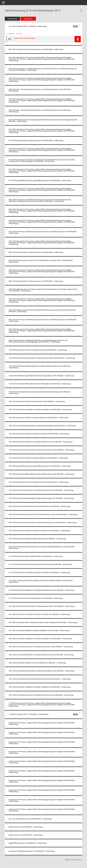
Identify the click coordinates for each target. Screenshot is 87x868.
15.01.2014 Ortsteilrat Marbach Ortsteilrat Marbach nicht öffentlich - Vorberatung (38, 458)
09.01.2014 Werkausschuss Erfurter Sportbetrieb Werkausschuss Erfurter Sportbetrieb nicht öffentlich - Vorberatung (42, 311)
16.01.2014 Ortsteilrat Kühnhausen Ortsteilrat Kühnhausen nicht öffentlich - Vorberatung (41, 490)
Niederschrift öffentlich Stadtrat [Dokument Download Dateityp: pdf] (25, 38)
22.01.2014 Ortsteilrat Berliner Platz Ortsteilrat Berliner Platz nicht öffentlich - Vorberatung (42, 606)
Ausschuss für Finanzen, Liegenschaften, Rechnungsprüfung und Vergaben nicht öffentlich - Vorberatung (42, 723)
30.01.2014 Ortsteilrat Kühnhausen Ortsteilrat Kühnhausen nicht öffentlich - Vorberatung (41, 695)
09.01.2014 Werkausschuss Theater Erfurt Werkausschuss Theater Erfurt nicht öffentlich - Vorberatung (41, 261)
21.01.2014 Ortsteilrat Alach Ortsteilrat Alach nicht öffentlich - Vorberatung (36, 598)
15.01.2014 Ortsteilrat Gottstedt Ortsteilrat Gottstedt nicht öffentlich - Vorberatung (39, 434)
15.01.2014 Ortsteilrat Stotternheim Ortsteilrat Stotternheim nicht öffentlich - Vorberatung (41, 450)
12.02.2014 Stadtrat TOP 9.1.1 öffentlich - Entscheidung (43, 714)
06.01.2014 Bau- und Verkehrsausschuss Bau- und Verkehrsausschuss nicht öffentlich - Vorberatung (40, 90)
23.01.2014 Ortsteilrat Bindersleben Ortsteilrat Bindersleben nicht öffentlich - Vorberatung (41, 671)
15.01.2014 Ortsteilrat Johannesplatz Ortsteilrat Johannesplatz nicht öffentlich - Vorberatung (42, 426)
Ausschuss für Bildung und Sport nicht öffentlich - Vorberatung (32, 851)
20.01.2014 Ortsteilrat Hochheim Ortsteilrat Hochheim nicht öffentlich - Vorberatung (39, 531)
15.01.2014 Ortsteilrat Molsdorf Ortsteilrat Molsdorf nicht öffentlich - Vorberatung (39, 418)
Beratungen (28, 19)
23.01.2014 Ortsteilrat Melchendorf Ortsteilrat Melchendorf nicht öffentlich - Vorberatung (41, 655)
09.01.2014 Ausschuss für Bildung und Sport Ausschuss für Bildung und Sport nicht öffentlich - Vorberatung (43, 232)
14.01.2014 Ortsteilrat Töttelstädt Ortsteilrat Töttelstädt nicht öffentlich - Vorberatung (40, 384)
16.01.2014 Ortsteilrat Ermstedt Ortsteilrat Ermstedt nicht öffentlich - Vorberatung (39, 482)
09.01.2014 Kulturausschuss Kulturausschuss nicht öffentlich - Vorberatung (36, 252)
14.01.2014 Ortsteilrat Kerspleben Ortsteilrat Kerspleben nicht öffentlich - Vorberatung (40, 409)
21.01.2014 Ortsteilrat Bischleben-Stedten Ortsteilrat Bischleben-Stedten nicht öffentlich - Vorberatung (41, 581)
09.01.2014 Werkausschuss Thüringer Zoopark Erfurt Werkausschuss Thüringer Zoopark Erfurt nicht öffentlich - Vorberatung (43, 290)
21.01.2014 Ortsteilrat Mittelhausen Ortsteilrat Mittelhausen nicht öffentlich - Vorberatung (41, 590)
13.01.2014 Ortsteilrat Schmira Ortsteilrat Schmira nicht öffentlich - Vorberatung (38, 350)
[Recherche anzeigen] (81, 11)
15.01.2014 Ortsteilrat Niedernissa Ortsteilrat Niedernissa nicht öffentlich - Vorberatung (41, 442)
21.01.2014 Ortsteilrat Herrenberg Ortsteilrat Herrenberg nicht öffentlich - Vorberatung (40, 564)
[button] (78, 39)
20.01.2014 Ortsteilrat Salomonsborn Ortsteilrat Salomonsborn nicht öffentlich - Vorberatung (43, 522)
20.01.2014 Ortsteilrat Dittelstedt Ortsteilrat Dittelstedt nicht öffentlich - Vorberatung (39, 506)
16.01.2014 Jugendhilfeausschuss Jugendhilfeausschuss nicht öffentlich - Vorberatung (40, 466)
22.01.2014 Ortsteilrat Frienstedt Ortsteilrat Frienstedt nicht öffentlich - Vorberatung (39, 614)
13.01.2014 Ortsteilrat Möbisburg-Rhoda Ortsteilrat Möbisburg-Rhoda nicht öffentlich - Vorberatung (40, 367)
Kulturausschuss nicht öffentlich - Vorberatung (26, 827)
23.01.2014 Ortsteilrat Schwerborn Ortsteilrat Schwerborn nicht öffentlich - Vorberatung (41, 647)
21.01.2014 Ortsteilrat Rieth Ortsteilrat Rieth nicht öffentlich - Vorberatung (36, 556)
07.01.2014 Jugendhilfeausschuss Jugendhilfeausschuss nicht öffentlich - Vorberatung (40, 180)
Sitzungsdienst (76, 860)
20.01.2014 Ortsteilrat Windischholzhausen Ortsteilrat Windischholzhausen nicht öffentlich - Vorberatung (42, 547)
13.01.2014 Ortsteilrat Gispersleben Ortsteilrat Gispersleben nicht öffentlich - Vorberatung (41, 376)
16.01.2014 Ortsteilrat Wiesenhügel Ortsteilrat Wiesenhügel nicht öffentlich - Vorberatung (41, 498)
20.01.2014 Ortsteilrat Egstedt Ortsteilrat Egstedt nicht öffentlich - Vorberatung (37, 539)
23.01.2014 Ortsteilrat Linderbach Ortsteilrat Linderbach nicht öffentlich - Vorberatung (40, 639)
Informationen (12, 19)
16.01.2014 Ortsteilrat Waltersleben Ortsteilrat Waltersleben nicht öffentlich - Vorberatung (41, 474)
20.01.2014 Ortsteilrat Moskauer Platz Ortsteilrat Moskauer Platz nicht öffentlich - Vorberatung (43, 514)
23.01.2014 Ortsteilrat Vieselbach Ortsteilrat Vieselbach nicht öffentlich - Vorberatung (40, 687)
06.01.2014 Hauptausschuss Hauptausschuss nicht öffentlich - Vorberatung (36, 49)
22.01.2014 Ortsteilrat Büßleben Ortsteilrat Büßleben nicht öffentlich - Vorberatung (39, 630)
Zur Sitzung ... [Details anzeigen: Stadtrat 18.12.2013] (11, 33)
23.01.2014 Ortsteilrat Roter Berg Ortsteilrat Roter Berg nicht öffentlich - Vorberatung (40, 679)
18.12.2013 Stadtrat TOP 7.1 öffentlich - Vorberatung (43, 26)
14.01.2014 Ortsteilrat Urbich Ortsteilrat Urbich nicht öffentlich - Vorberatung (37, 401)
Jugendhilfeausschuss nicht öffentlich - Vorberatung (28, 843)
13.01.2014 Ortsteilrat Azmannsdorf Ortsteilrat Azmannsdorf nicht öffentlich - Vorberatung (42, 358)
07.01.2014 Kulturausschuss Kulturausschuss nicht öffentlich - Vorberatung (36, 140)
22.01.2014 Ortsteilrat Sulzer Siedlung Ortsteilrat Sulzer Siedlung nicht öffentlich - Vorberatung (43, 622)
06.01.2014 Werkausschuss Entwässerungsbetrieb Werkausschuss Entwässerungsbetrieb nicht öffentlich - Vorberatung (43, 120)
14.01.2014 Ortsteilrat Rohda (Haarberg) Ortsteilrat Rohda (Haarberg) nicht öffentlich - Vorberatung (40, 393)
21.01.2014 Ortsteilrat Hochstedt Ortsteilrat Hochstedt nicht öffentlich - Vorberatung (39, 572)
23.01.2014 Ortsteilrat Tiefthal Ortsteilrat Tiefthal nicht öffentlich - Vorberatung (37, 663)
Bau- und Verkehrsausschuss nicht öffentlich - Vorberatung (30, 819)
